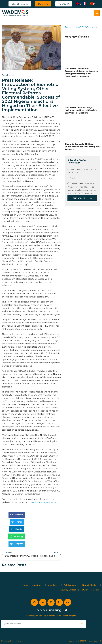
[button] (17, 515)
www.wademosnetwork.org (46, 502)
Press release (8, 75)
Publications (71, 585)
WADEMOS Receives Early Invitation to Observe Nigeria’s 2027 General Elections (81, 110)
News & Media (90, 585)
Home (25, 585)
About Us (38, 585)
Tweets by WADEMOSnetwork (81, 27)
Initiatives (54, 585)
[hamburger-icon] (97, 13)
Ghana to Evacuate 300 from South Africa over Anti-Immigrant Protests (82, 147)
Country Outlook (68, 590)
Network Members (90, 590)
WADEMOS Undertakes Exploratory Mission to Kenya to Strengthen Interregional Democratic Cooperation (81, 72)
